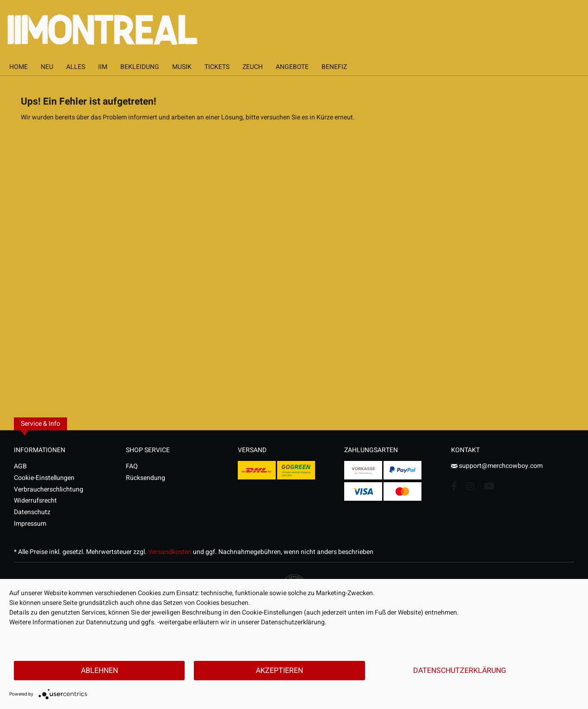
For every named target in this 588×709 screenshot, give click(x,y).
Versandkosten (170, 552)
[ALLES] (76, 67)
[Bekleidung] (140, 67)
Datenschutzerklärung (460, 671)
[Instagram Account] (470, 486)
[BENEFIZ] (334, 67)
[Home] (19, 67)
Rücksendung (145, 478)
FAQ (132, 466)
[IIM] (103, 67)
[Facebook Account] (454, 486)
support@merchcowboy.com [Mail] (497, 466)
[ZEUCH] (253, 67)
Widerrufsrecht (35, 501)
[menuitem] (19, 67)
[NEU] (47, 67)
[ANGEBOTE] (292, 67)
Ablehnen (99, 671)
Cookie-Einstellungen (44, 478)
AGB (20, 466)
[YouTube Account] (489, 486)
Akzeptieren (279, 671)
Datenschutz (32, 512)
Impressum (30, 524)
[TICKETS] (217, 67)
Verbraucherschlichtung (49, 489)
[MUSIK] (182, 67)
